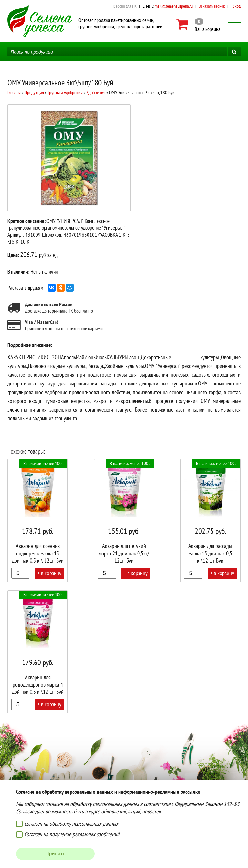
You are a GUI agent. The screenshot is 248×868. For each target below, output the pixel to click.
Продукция (34, 92)
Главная (14, 92)
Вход (237, 6)
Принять (55, 854)
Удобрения (96, 92)
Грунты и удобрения (65, 92)
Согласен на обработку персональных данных (71, 824)
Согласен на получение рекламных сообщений (72, 834)
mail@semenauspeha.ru (174, 6)
